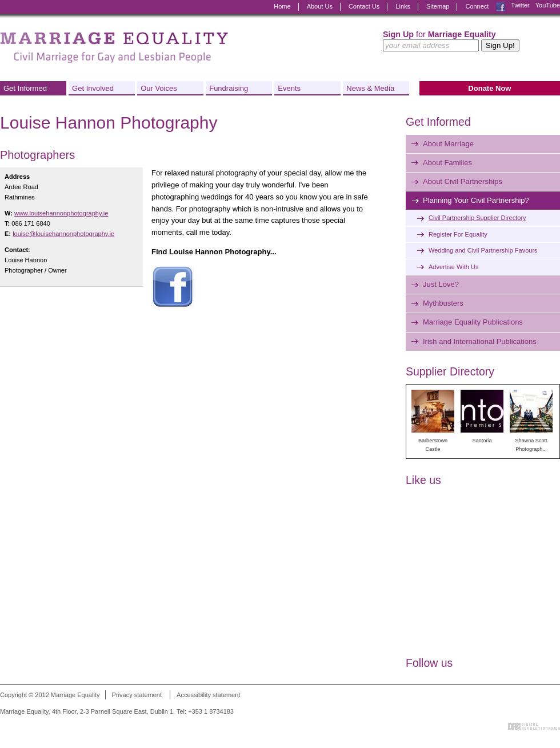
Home (282, 6)
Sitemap (438, 6)
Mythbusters (443, 303)
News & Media (370, 88)
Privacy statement (137, 695)
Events (289, 88)
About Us (320, 6)
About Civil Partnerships (463, 181)
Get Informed (25, 88)
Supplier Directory (450, 371)
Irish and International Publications (480, 341)
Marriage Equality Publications (473, 322)
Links (403, 6)
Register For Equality (458, 234)
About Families (447, 163)
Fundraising (229, 88)
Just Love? (441, 284)
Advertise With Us (453, 267)
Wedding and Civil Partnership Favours (483, 250)
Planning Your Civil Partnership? (476, 200)
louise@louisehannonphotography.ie (63, 234)
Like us (423, 480)
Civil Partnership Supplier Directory (477, 218)
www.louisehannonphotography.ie (61, 213)
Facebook (501, 7)
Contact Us (364, 6)
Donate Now (489, 88)
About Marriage (448, 144)
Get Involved (93, 88)
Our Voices (159, 88)
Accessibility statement (208, 695)
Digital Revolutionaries (534, 726)
